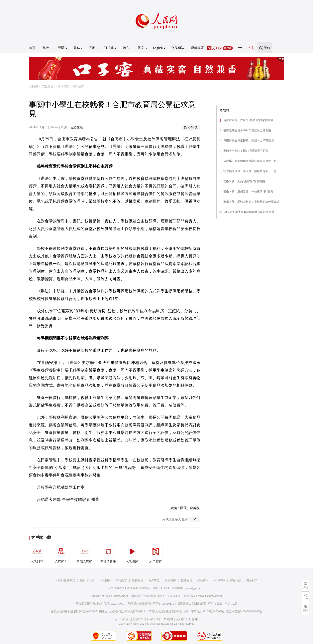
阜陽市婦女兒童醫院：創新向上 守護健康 (249, 141)
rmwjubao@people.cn (210, 596)
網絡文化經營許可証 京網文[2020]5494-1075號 (127, 612)
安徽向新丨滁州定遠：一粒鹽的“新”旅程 (248, 192)
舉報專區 (197, 48)
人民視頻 (132, 554)
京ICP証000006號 (213, 612)
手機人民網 (84, 554)
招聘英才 (121, 580)
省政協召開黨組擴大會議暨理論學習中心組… (251, 161)
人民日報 (37, 554)
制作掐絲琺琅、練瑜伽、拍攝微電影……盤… (251, 171)
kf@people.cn (121, 596)
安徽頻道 (48, 86)
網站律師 (219, 580)
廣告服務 (138, 580)
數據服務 (187, 580)
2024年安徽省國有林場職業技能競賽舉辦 (249, 212)
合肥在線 (76, 127)
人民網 (34, 86)
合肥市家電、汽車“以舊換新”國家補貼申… (250, 120)
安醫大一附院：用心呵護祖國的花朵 (246, 151)
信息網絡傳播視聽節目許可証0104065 (74, 612)
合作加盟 (154, 580)
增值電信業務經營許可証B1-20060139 (151, 604)
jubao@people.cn (195, 588)
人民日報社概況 (65, 580)
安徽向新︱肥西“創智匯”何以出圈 (244, 181)
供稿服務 (170, 580)
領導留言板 (108, 554)
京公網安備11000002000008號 (244, 612)
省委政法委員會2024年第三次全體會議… (249, 130)
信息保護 (236, 580)
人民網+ (61, 554)
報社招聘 (105, 580)
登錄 (267, 48)
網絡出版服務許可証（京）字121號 (179, 612)
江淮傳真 (63, 86)
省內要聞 (79, 86)
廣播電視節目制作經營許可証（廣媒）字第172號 (207, 604)
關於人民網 (87, 580)
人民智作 (156, 554)
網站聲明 (203, 580)
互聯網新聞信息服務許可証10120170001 (100, 604)
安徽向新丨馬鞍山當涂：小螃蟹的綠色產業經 (251, 202)
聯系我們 (252, 580)
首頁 (32, 48)
